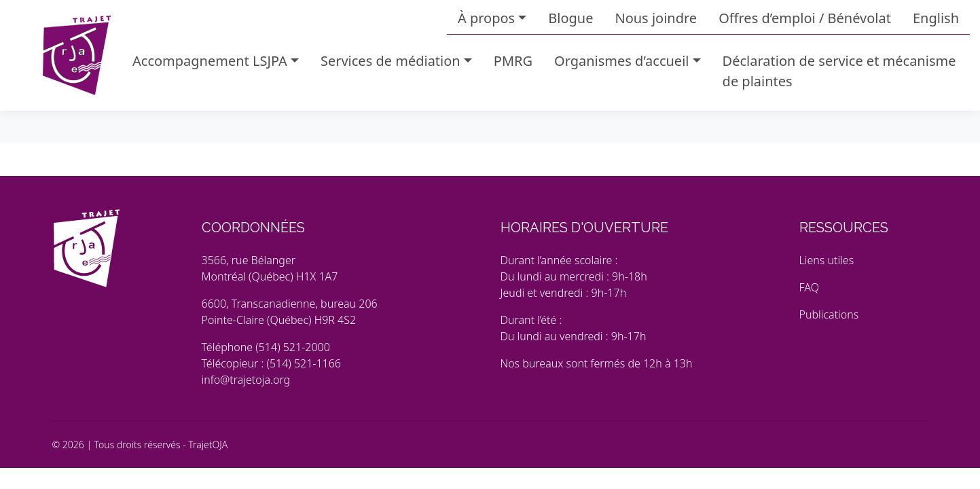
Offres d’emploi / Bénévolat (805, 18)
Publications (829, 314)
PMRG (513, 61)
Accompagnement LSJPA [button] (210, 61)
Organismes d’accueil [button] (621, 61)
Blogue (570, 18)
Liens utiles (827, 260)
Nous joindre (656, 18)
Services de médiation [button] (391, 61)
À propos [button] (486, 18)
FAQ (809, 287)
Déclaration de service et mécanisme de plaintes (839, 71)
